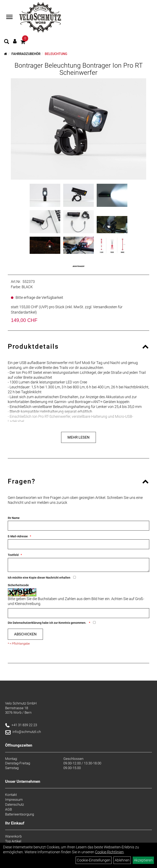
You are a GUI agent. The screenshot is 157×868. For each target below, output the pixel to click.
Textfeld (13, 555)
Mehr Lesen (78, 437)
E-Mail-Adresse (18, 536)
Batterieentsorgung (20, 814)
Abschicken (25, 634)
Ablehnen (122, 860)
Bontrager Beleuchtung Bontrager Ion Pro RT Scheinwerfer (79, 69)
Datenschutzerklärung (27, 623)
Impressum (14, 800)
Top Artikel (13, 841)
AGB (8, 809)
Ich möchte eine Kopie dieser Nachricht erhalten (39, 578)
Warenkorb (13, 836)
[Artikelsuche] (7, 42)
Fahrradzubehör (26, 54)
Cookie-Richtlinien (109, 852)
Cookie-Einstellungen (94, 860)
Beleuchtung (56, 54)
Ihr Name (14, 518)
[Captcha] (78, 613)
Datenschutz (15, 804)
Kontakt (11, 795)
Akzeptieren (143, 860)
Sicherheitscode (18, 585)
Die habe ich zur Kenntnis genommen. (47, 623)
